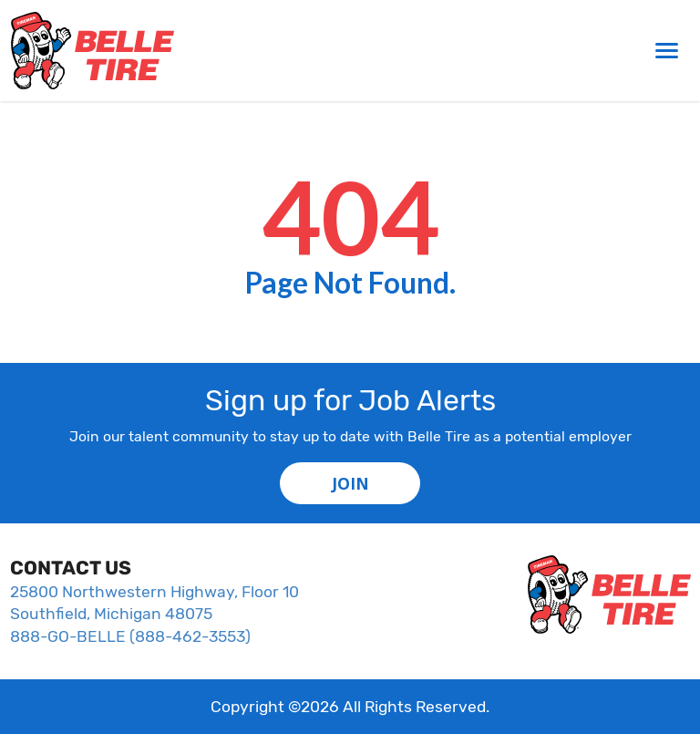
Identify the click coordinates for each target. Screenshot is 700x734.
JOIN (350, 483)
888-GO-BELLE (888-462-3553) (130, 636)
